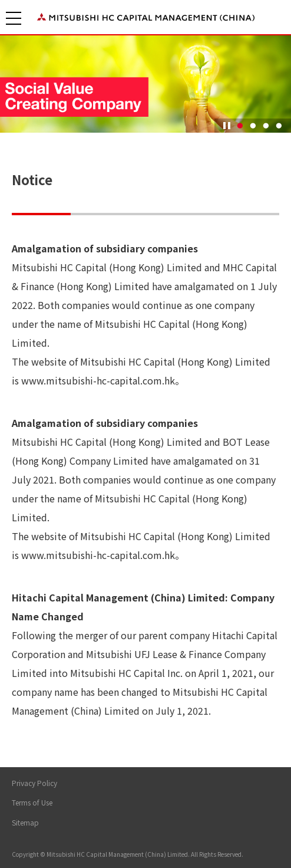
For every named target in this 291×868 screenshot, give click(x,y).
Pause (227, 126)
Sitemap (25, 822)
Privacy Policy (34, 783)
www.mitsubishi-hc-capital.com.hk (98, 380)
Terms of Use (32, 802)
